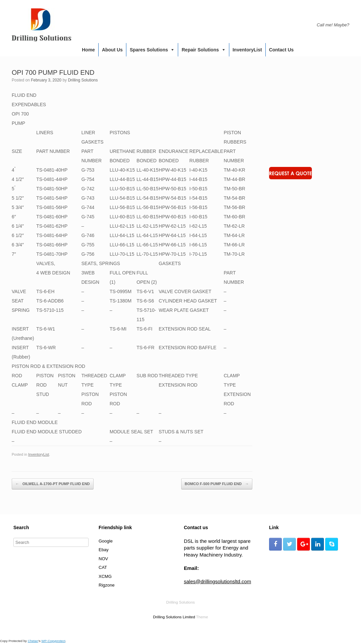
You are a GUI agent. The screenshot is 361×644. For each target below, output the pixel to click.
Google (106, 541)
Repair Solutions (200, 50)
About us (112, 50)
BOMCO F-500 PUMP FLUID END (217, 484)
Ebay (104, 550)
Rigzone (107, 585)
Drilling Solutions (83, 80)
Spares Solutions (149, 50)
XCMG (105, 576)
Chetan (33, 641)
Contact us (281, 50)
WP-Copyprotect (53, 641)
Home (88, 50)
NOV (103, 559)
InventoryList (247, 50)
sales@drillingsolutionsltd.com (217, 581)
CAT (103, 567)
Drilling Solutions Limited (174, 617)
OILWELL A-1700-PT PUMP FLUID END (53, 484)
